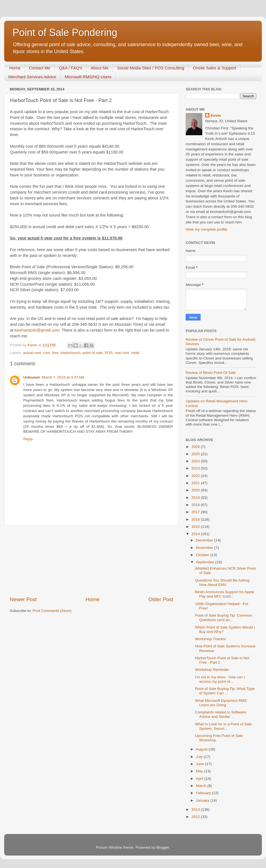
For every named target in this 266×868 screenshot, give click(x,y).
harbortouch (70, 353)
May (200, 771)
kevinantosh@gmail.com (37, 330)
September (206, 562)
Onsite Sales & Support (214, 68)
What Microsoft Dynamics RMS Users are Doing (221, 703)
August (202, 749)
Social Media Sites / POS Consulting (151, 68)
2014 (196, 534)
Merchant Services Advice (32, 77)
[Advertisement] (92, 561)
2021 (196, 483)
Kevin (216, 115)
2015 (196, 527)
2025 (196, 454)
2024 (196, 461)
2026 (196, 447)
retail (135, 353)
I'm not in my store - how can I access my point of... (220, 679)
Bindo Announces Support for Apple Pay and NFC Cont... (225, 594)
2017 (196, 512)
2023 (196, 468)
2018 (196, 505)
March (202, 786)
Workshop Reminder (212, 670)
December (205, 540)
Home (15, 68)
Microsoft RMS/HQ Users (88, 77)
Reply (28, 439)
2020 (196, 490)
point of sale (93, 353)
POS (109, 353)
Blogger (163, 847)
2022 (196, 476)
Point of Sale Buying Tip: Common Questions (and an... (224, 618)
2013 (196, 810)
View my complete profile (206, 229)
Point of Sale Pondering (65, 32)
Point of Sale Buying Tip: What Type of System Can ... (225, 691)
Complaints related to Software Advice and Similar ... (221, 714)
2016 (196, 519)
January (203, 800)
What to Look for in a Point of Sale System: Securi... (223, 726)
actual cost (32, 353)
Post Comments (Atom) (52, 611)
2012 (196, 817)
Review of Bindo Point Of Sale (211, 373)
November (205, 548)
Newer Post (23, 599)
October (203, 555)
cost (46, 353)
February (204, 793)
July (200, 757)
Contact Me (40, 68)
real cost (122, 353)
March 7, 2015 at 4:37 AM (63, 377)
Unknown (32, 377)
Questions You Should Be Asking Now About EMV (222, 582)
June (200, 764)
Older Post (161, 599)
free (55, 353)
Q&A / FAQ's (70, 68)
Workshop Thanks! (211, 639)
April (200, 779)
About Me (99, 68)
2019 (196, 498)
